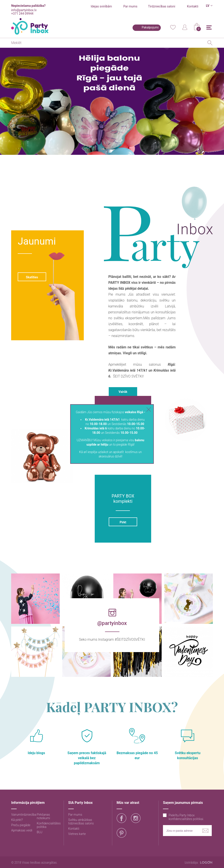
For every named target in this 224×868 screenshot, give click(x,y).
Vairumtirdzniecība (24, 815)
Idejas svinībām (101, 6)
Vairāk (123, 392)
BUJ (40, 832)
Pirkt (123, 522)
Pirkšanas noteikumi (43, 816)
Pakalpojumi (150, 27)
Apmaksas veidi (22, 830)
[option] (112, 100)
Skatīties (32, 277)
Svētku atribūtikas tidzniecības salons (81, 822)
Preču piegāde (21, 825)
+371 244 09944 (22, 14)
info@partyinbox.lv (24, 10)
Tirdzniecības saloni (162, 6)
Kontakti (193, 6)
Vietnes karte (77, 834)
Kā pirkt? (17, 820)
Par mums (130, 6)
